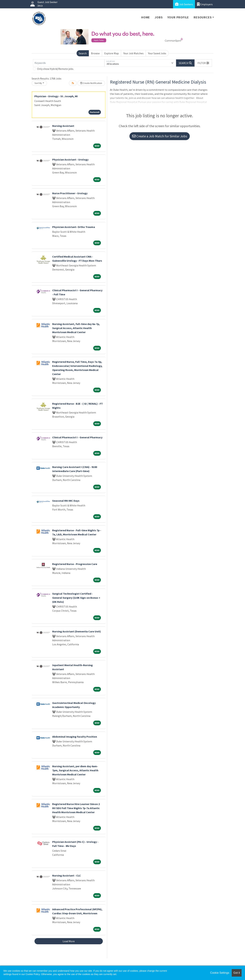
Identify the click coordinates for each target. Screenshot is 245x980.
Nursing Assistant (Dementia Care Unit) (77, 631)
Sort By (38, 83)
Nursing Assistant (63, 126)
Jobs (159, 17)
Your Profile (178, 17)
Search (83, 53)
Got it (237, 973)
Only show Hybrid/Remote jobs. (55, 69)
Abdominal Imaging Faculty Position (75, 737)
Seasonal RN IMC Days (66, 501)
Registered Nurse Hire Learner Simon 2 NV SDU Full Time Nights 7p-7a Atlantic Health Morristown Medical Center (76, 808)
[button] (203, 63)
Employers (205, 4)
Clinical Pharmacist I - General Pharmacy (77, 437)
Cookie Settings (220, 973)
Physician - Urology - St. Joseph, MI (56, 96)
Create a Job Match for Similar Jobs (160, 136)
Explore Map (112, 53)
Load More (69, 941)
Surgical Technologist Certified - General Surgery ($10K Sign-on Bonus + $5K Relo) (76, 598)
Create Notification (91, 83)
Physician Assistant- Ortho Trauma (74, 227)
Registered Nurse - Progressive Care (75, 564)
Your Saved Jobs (157, 53)
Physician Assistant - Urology (70, 160)
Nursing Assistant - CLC (67, 875)
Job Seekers (184, 4)
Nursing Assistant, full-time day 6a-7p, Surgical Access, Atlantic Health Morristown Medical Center (76, 328)
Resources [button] (203, 17)
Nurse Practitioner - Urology (70, 193)
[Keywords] (69, 63)
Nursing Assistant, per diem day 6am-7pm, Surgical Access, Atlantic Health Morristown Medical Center (75, 770)
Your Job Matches (133, 53)
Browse (95, 53)
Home (146, 17)
